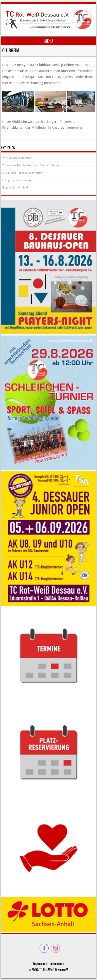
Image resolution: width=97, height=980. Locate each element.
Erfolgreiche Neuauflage (18, 180)
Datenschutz (56, 964)
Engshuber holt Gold (15, 187)
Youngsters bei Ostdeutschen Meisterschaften (31, 165)
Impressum (40, 964)
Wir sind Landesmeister (17, 158)
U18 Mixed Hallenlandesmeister (22, 173)
